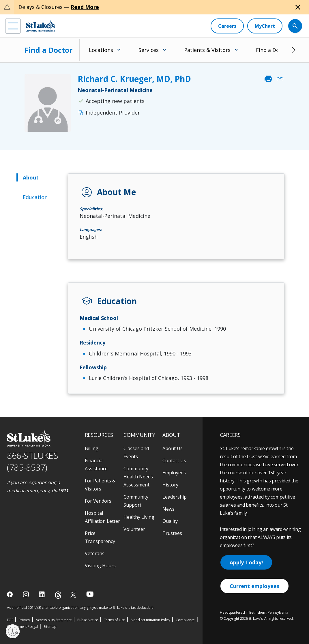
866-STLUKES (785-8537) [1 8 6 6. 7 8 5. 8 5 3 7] (32, 461)
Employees (174, 473)
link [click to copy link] (280, 79)
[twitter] (74, 595)
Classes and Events (136, 452)
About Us (173, 448)
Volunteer (134, 529)
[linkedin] (42, 594)
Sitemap (50, 627)
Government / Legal (22, 627)
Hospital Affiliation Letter (102, 517)
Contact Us (174, 460)
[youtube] (90, 594)
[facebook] (11, 594)
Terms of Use (115, 620)
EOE (10, 620)
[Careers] (227, 26)
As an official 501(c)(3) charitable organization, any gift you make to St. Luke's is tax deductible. (81, 608)
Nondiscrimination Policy (150, 620)
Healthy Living (139, 517)
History (170, 485)
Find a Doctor (48, 50)
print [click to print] (268, 79)
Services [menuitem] (149, 50)
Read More (85, 7)
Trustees (172, 533)
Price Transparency (100, 537)
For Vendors (98, 501)
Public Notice (88, 620)
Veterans (95, 553)
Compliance (185, 620)
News (168, 509)
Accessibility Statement (54, 620)
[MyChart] (265, 26)
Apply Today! (246, 562)
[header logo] (40, 26)
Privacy (24, 620)
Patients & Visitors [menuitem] (207, 50)
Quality (170, 521)
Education (35, 197)
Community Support (136, 501)
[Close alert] (298, 7)
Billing (92, 448)
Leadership (175, 497)
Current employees (254, 586)
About (31, 177)
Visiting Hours (100, 566)
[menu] (13, 26)
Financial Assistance (96, 465)
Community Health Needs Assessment (138, 477)
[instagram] (26, 594)
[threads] (58, 595)
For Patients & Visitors (100, 485)
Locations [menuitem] (101, 50)
